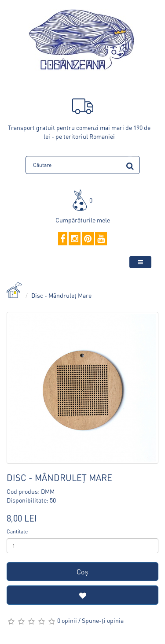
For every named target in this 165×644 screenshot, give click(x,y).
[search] (130, 165)
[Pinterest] (88, 239)
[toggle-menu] (140, 262)
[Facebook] (63, 239)
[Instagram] (75, 239)
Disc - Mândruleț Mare (61, 295)
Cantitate (17, 531)
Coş (82, 572)
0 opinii (67, 620)
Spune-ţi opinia (103, 620)
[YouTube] (101, 239)
